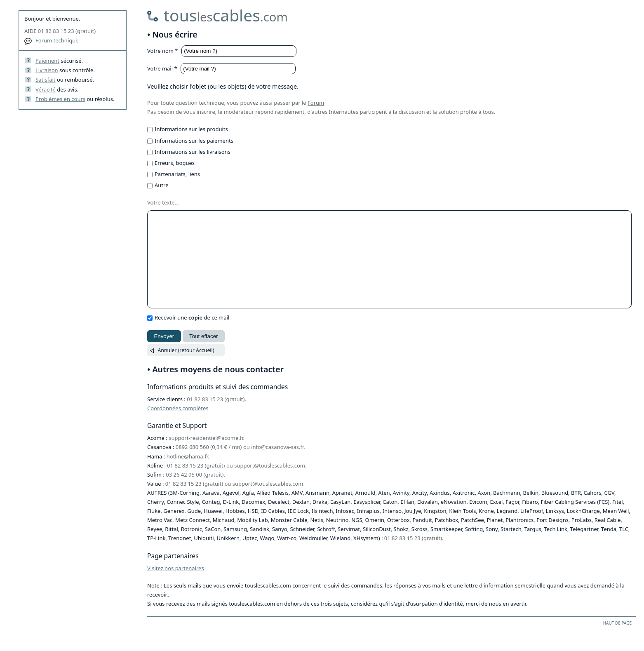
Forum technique (57, 40)
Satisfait (46, 80)
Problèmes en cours (60, 99)
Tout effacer (203, 355)
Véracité (46, 89)
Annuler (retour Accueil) (186, 369)
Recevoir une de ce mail (192, 336)
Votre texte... (163, 202)
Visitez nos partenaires (176, 587)
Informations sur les (191, 129)
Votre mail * (163, 68)
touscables (226, 15)
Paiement (47, 61)
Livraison (47, 70)
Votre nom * (163, 51)
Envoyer (164, 355)
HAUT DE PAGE (617, 642)
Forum (316, 103)
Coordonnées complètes (178, 427)
